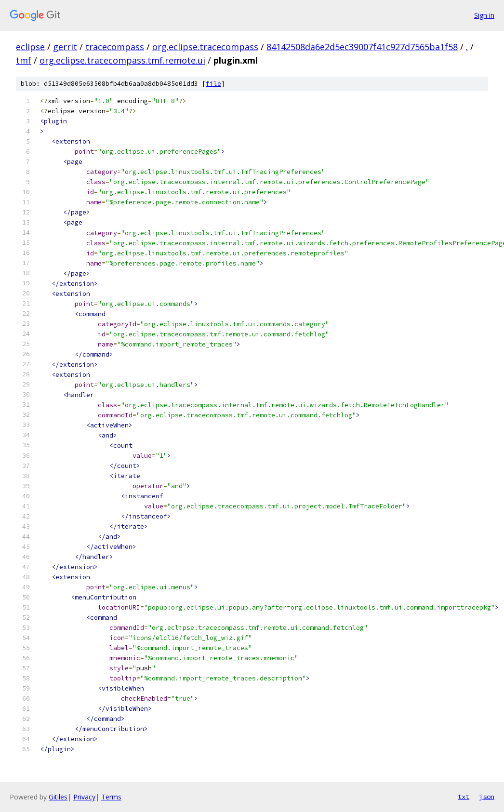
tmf (24, 60)
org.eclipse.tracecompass (205, 47)
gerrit (65, 47)
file (213, 84)
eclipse (30, 47)
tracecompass (115, 47)
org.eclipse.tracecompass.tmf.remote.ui (122, 60)
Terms (111, 797)
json (487, 797)
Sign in (484, 15)
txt (464, 797)
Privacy (84, 797)
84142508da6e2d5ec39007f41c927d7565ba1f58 (362, 47)
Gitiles (58, 797)
